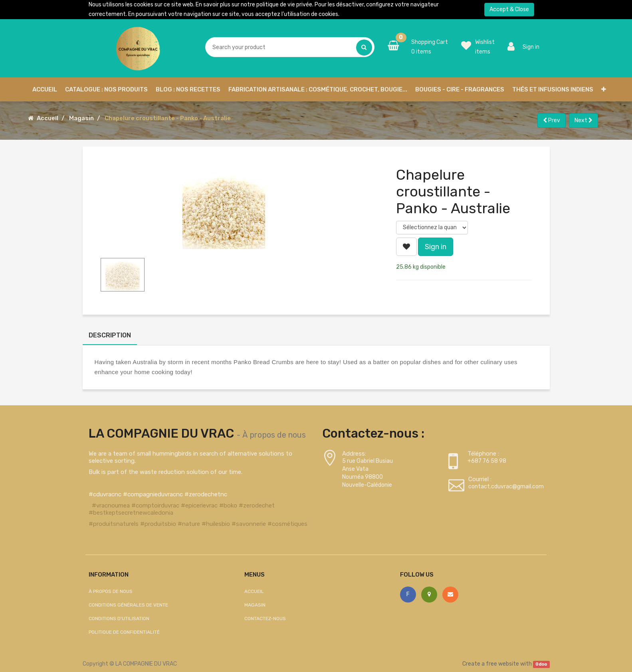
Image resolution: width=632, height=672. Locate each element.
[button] (604, 89)
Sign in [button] (436, 247)
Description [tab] (110, 335)
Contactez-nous (265, 618)
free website (502, 664)
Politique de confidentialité (124, 632)
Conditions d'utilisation (119, 618)
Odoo (541, 664)
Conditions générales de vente (128, 605)
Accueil (48, 118)
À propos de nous (274, 435)
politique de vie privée (284, 5)
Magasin (81, 118)
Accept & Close (509, 9)
